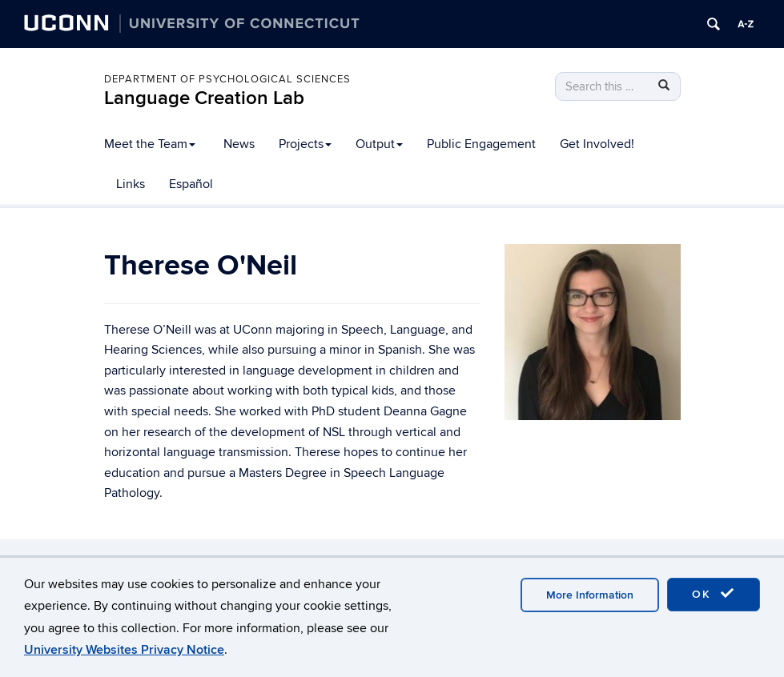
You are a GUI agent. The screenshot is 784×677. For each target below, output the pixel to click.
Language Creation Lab (204, 98)
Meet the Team (150, 144)
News (239, 144)
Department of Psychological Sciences (227, 79)
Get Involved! (597, 144)
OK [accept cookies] (714, 594)
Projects (305, 144)
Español (191, 184)
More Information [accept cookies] (590, 595)
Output (379, 144)
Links (131, 184)
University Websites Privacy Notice (124, 650)
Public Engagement (481, 144)
